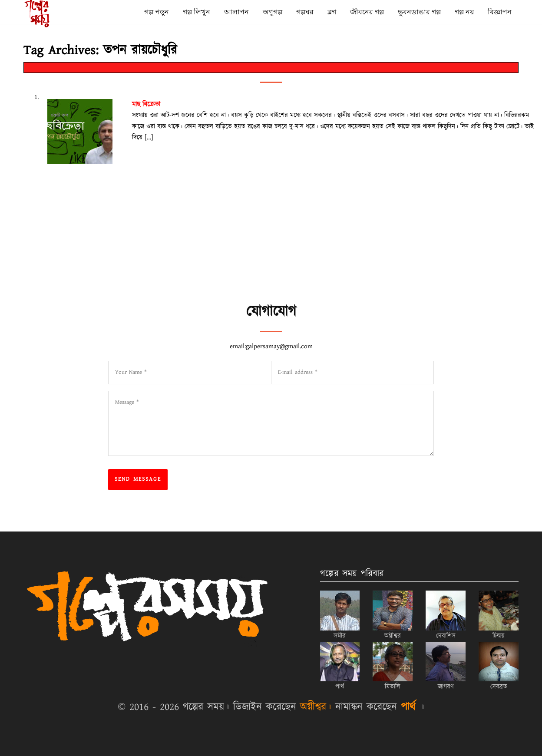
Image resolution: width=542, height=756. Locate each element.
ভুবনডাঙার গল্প (419, 12)
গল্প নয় (464, 12)
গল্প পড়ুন (157, 12)
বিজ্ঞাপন (500, 12)
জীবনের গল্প (367, 12)
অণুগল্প (273, 12)
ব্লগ (332, 12)
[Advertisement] (319, 278)
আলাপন (236, 12)
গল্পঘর (305, 12)
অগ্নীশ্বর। (316, 707)
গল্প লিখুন (197, 12)
